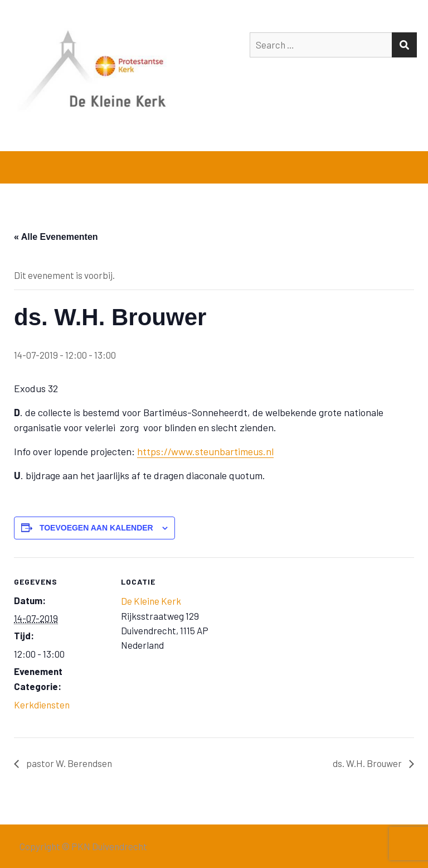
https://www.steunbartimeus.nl (205, 451)
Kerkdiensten (42, 705)
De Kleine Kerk (151, 601)
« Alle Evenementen (56, 237)
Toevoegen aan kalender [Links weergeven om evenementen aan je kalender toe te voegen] (96, 528)
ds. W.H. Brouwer (368, 763)
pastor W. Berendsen (68, 763)
